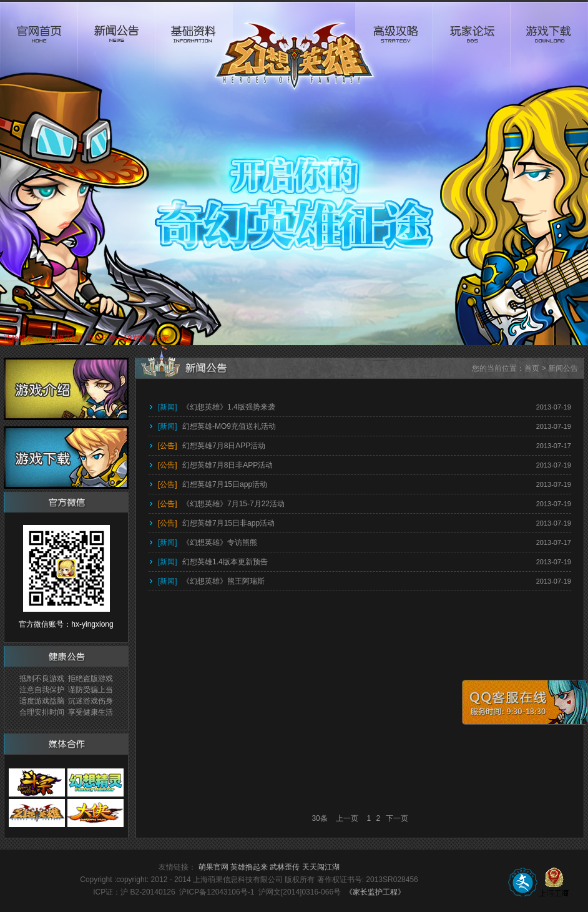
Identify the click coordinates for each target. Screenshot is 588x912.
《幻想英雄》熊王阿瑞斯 (211, 581)
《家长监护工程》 (375, 892)
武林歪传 (285, 867)
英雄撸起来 (249, 867)
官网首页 (39, 48)
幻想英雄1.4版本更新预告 (213, 562)
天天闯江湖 (321, 867)
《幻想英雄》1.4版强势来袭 (217, 407)
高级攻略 (394, 48)
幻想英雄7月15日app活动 (213, 484)
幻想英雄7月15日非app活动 (216, 523)
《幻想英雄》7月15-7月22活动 (221, 504)
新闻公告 (116, 48)
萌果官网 (213, 867)
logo (294, 48)
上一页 (347, 818)
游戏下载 (549, 48)
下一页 (397, 818)
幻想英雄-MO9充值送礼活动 (217, 426)
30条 (319, 818)
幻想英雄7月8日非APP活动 (215, 465)
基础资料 (194, 48)
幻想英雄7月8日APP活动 (212, 446)
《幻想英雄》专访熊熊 (208, 542)
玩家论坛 (471, 48)
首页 (532, 368)
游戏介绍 (66, 389)
